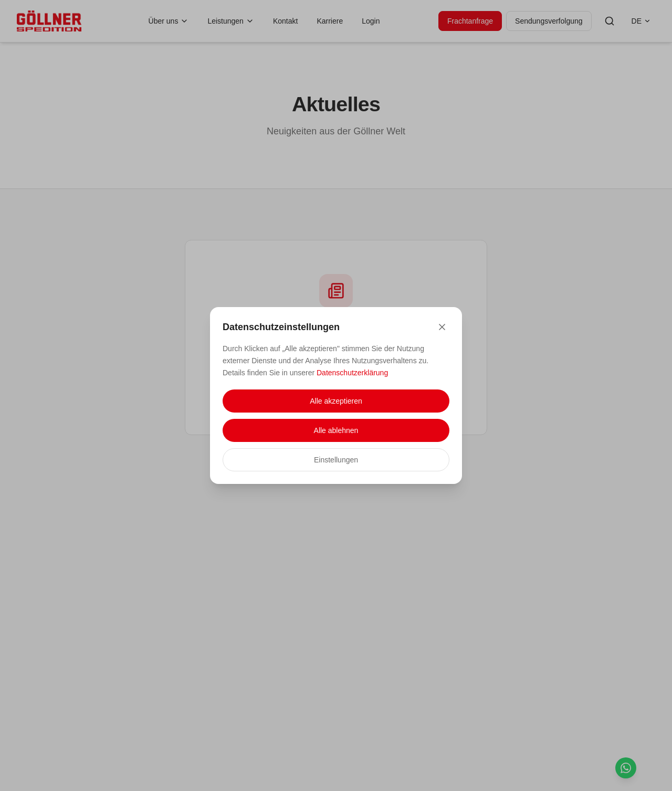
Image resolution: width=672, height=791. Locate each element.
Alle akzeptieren (336, 401)
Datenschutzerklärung (352, 373)
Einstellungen (336, 460)
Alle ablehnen (336, 430)
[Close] (442, 327)
